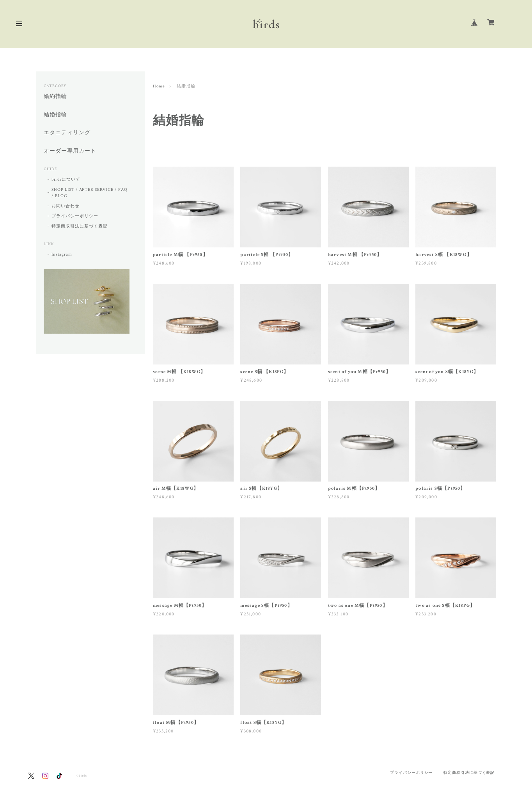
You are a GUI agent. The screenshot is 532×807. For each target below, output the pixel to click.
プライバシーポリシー (75, 216)
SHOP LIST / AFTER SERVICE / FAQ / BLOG (90, 193)
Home (159, 86)
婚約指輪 (55, 97)
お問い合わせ (66, 206)
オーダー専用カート (70, 151)
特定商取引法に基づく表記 (80, 226)
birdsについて (66, 180)
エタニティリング (67, 133)
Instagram (62, 254)
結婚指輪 (55, 115)
